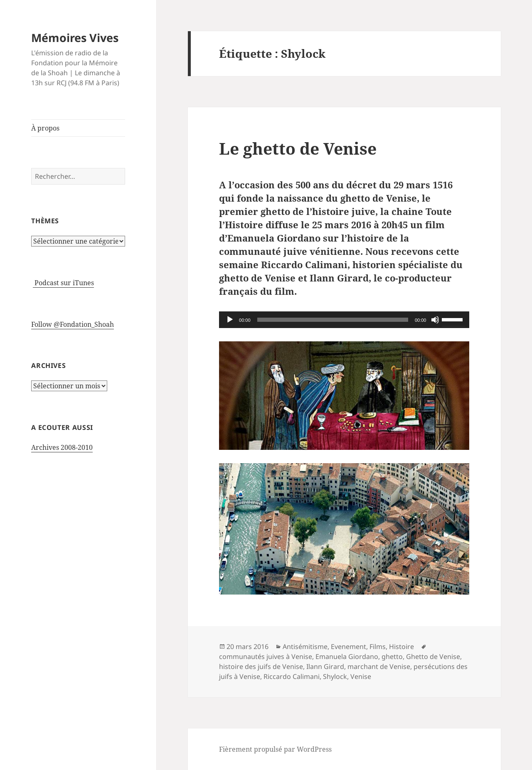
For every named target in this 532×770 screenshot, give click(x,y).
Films (378, 647)
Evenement (349, 647)
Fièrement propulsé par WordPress (275, 749)
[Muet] (435, 320)
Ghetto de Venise (433, 656)
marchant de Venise (379, 666)
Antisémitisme (305, 647)
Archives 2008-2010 (62, 447)
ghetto (392, 656)
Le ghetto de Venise (298, 148)
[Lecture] (230, 320)
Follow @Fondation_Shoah (73, 324)
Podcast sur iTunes (63, 283)
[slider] (333, 320)
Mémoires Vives (75, 38)
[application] (344, 320)
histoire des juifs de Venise (261, 666)
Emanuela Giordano (347, 656)
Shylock (335, 676)
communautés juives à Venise (266, 656)
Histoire (401, 647)
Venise (361, 676)
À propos (45, 128)
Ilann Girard (325, 666)
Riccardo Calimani (292, 676)
